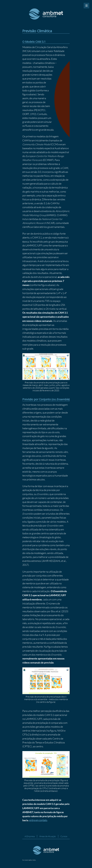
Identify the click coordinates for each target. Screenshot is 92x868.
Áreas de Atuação (48, 836)
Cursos (64, 836)
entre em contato (38, 820)
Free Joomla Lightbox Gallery (29, 860)
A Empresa (30, 836)
